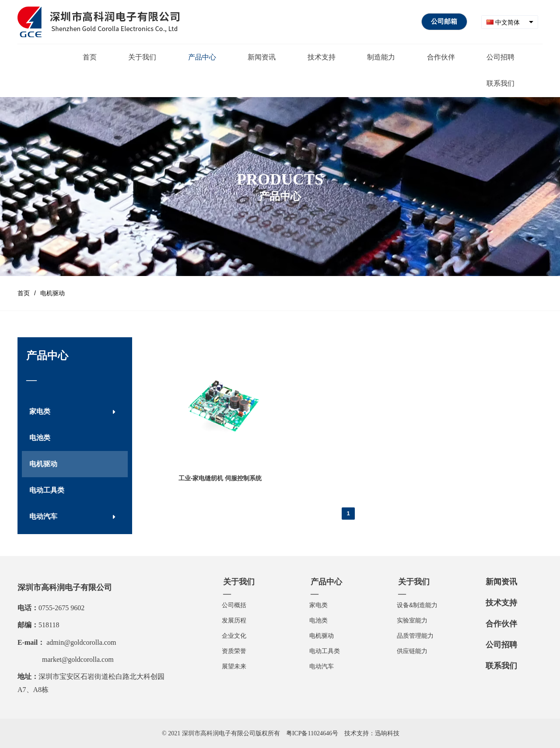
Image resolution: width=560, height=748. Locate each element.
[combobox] (510, 22)
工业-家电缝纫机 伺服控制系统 (220, 478)
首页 (24, 293)
